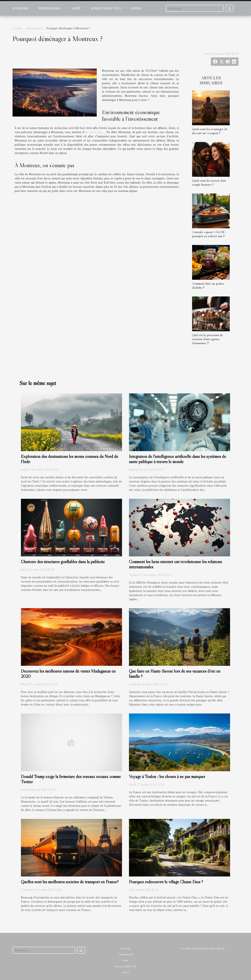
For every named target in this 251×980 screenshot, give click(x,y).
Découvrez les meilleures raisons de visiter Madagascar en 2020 (68, 674)
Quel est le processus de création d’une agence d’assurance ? (208, 339)
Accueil (17, 28)
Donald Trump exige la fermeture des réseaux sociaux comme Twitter (71, 779)
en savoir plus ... (95, 132)
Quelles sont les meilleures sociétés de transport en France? (70, 882)
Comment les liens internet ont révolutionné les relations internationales (175, 564)
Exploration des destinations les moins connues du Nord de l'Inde (70, 459)
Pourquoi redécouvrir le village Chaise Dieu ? (166, 882)
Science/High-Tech (106, 8)
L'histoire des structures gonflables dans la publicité (63, 562)
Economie (20, 8)
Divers (136, 8)
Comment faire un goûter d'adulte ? (208, 285)
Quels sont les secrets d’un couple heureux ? (209, 182)
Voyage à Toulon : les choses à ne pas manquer (167, 777)
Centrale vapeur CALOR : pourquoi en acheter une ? (209, 234)
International (50, 8)
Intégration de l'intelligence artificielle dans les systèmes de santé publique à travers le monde (178, 459)
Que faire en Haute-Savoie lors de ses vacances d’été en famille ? (175, 674)
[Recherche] (195, 8)
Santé (76, 8)
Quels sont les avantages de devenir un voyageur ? (210, 131)
